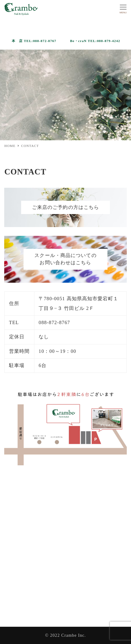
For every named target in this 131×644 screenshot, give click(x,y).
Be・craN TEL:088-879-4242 (95, 41)
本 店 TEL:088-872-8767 (34, 41)
